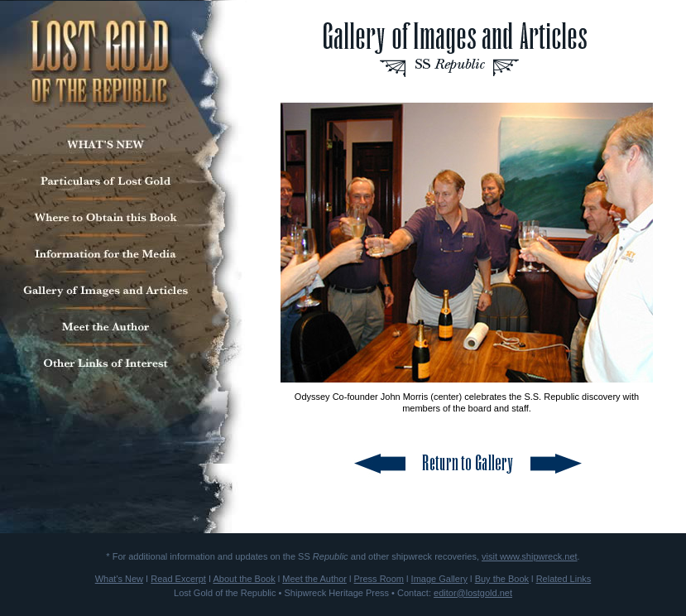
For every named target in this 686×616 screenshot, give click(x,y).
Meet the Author (314, 579)
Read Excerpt (178, 579)
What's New (119, 579)
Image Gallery (439, 579)
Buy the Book (502, 579)
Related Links (564, 579)
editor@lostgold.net (473, 593)
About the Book (244, 579)
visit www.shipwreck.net (530, 556)
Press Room (379, 579)
